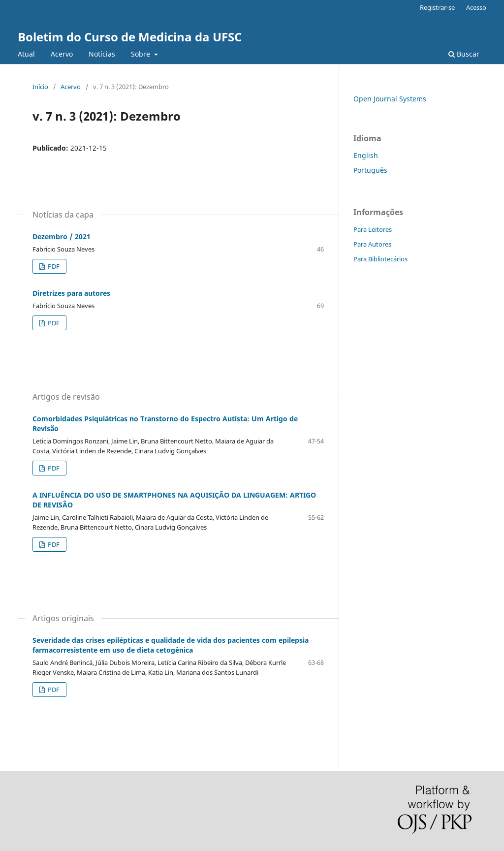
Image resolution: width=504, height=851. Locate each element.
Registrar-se (437, 7)
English (366, 155)
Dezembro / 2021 (62, 236)
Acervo (62, 54)
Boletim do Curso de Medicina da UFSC (130, 37)
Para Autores (372, 244)
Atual (26, 54)
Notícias (102, 54)
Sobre (142, 54)
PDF (53, 266)
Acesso (476, 7)
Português (370, 170)
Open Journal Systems (390, 99)
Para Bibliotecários (380, 259)
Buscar (464, 54)
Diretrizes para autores (71, 293)
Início (40, 87)
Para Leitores (373, 229)
